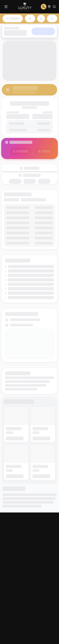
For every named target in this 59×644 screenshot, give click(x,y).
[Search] (54, 7)
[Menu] (6, 7)
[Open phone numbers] (44, 7)
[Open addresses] (49, 7)
